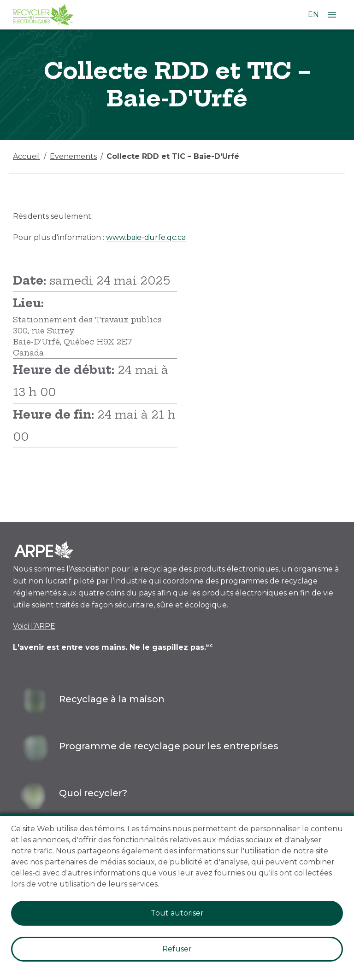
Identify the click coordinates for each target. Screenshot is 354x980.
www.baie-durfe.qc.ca (146, 237)
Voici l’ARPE (34, 626)
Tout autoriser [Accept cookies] (177, 913)
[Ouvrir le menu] (332, 15)
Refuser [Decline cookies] (177, 949)
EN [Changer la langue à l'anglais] (313, 15)
